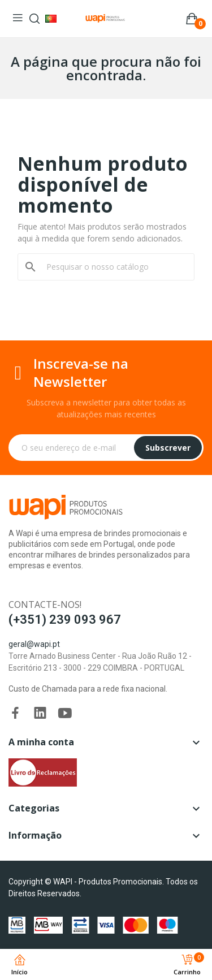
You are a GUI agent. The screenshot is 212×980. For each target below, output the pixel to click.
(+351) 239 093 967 (65, 619)
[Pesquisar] (113, 267)
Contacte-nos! (45, 605)
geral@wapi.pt (34, 644)
